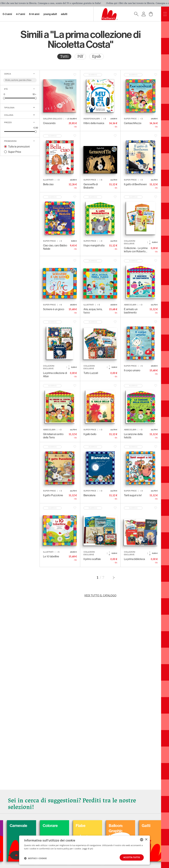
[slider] (4, 98)
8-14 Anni (34, 14)
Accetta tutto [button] (132, 857)
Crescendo (49, 123)
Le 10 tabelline (51, 556)
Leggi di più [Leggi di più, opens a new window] (88, 848)
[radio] (64, 57)
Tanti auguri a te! (133, 495)
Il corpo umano (132, 370)
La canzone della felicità (133, 436)
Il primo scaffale (92, 559)
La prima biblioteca (134, 559)
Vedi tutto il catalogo (100, 595)
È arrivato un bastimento (131, 311)
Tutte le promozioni (19, 147)
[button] (35, 858)
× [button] (146, 839)
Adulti (64, 14)
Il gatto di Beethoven (135, 184)
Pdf (80, 56)
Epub (97, 56)
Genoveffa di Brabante (91, 186)
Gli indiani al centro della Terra (53, 436)
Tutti (64, 56)
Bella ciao (48, 184)
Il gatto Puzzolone (53, 495)
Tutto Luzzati (91, 373)
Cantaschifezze (133, 123)
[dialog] (84, 850)
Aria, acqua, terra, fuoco (93, 311)
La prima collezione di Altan (55, 375)
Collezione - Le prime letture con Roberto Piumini (136, 250)
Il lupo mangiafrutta (94, 245)
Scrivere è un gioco (54, 309)
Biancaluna (89, 495)
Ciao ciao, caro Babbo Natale (55, 247)
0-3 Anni (7, 14)
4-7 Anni (21, 14)
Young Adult (50, 14)
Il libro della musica (94, 123)
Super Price (15, 152)
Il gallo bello (90, 434)
